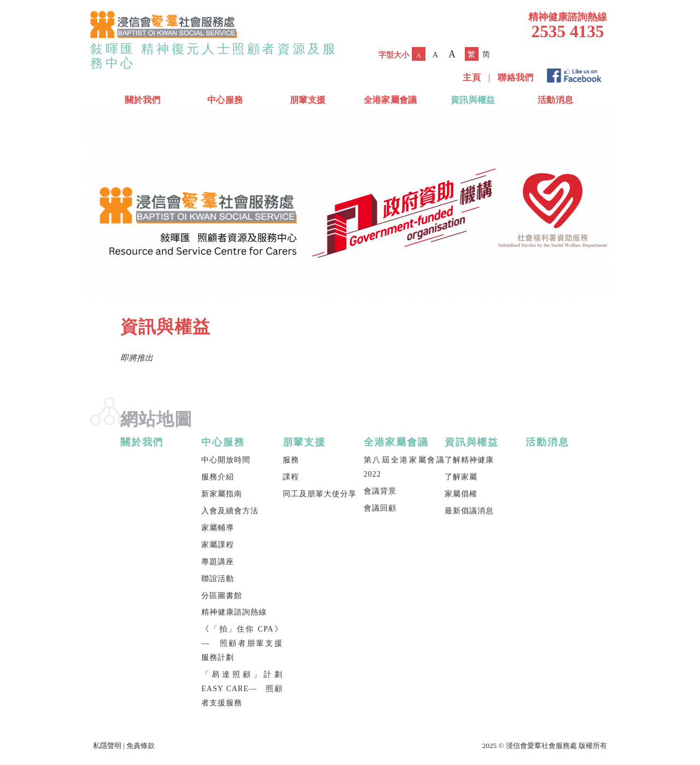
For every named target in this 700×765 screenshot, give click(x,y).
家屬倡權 (461, 494)
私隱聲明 (107, 746)
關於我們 (142, 100)
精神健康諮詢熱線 (234, 612)
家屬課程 (218, 545)
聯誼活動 (218, 579)
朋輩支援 (308, 100)
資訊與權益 (473, 100)
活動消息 (555, 100)
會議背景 (380, 491)
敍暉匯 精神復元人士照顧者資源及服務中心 (214, 56)
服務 (291, 460)
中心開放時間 (226, 460)
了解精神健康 (469, 460)
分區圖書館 (222, 596)
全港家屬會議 (390, 100)
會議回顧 (380, 508)
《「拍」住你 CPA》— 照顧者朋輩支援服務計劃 (242, 643)
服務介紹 (218, 477)
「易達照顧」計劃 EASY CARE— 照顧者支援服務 (242, 689)
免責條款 (141, 746)
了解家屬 (461, 477)
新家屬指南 (222, 494)
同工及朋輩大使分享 (320, 494)
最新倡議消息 (469, 511)
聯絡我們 (515, 77)
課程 (291, 477)
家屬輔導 (218, 528)
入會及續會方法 (230, 511)
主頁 (472, 77)
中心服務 (225, 100)
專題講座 (218, 562)
